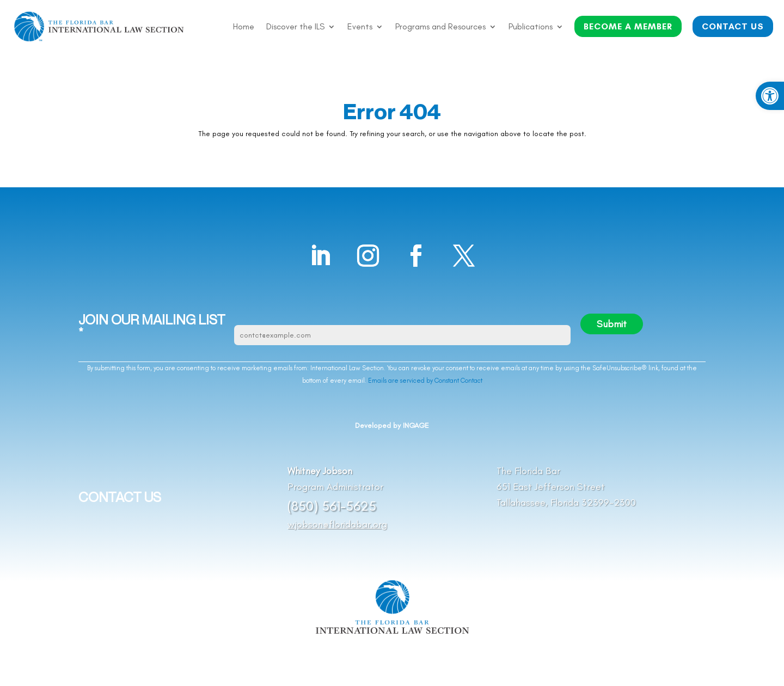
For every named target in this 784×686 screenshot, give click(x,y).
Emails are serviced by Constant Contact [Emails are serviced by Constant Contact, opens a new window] (425, 381)
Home (244, 27)
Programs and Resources (440, 27)
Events (360, 27)
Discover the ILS (295, 27)
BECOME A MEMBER (628, 26)
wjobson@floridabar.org (337, 524)
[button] (770, 96)
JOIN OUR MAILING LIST (152, 327)
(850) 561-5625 (332, 506)
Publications (531, 27)
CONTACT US (733, 26)
